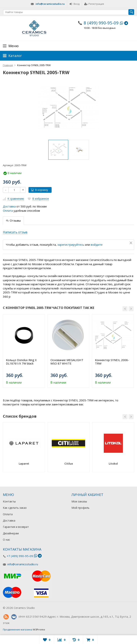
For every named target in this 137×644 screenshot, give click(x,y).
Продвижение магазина (18, 629)
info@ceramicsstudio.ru (50, 4)
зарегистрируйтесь (71, 245)
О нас (6, 540)
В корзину (39, 190)
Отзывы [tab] (13, 220)
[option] (58, 150)
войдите (97, 245)
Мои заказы (79, 501)
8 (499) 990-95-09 (101, 23)
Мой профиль (80, 508)
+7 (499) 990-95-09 (20, 556)
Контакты (9, 501)
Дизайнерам (11, 533)
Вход (74, 4)
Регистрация (94, 4)
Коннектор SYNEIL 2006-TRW (112, 362)
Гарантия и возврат (16, 527)
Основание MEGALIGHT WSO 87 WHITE (67, 362)
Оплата (8, 211)
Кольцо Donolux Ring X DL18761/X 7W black (21, 362)
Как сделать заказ (15, 508)
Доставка (9, 206)
